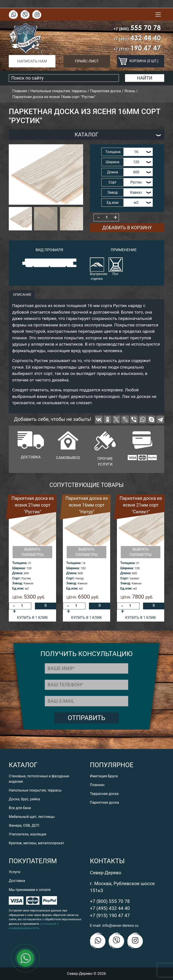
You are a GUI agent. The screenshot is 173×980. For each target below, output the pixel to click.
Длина (113, 172)
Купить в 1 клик (33, 618)
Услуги (15, 872)
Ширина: (19, 568)
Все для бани (20, 808)
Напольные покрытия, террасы (35, 790)
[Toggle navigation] (158, 14)
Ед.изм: (18, 588)
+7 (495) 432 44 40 (110, 908)
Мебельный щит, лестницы (32, 817)
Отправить (87, 718)
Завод (113, 192)
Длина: (18, 573)
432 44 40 (137, 38)
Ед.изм (112, 203)
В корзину (46, 606)
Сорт (113, 182)
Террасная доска (104, 794)
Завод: (17, 583)
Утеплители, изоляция (27, 834)
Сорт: (16, 578)
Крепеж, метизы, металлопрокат (36, 843)
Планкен (97, 785)
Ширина (112, 162)
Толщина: (20, 563)
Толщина (113, 152)
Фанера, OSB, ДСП (24, 825)
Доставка (17, 881)
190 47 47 (137, 48)
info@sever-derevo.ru (120, 925)
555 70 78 (137, 28)
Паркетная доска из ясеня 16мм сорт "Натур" (87, 505)
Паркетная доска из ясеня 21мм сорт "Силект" (141, 505)
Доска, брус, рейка (24, 799)
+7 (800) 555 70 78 (110, 901)
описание (22, 295)
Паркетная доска (104, 802)
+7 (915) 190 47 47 (110, 916)
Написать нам (32, 61)
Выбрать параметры (32, 552)
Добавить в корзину (127, 228)
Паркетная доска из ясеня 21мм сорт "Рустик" (33, 505)
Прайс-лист (87, 61)
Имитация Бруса (104, 776)
